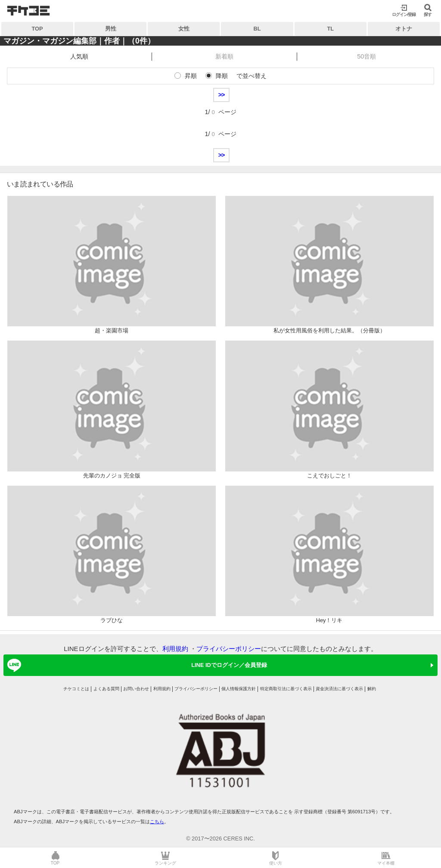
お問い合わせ (136, 689)
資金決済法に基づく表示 (339, 689)
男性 (111, 29)
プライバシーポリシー (229, 649)
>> (222, 95)
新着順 (224, 56)
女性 (184, 29)
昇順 (191, 76)
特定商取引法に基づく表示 (286, 689)
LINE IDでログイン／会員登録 (136, 665)
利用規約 (175, 649)
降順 (222, 76)
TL (330, 29)
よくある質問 (106, 689)
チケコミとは (76, 689)
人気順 (79, 56)
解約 (372, 689)
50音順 (366, 56)
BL (257, 29)
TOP (37, 29)
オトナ (404, 29)
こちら (157, 821)
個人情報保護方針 (239, 689)
